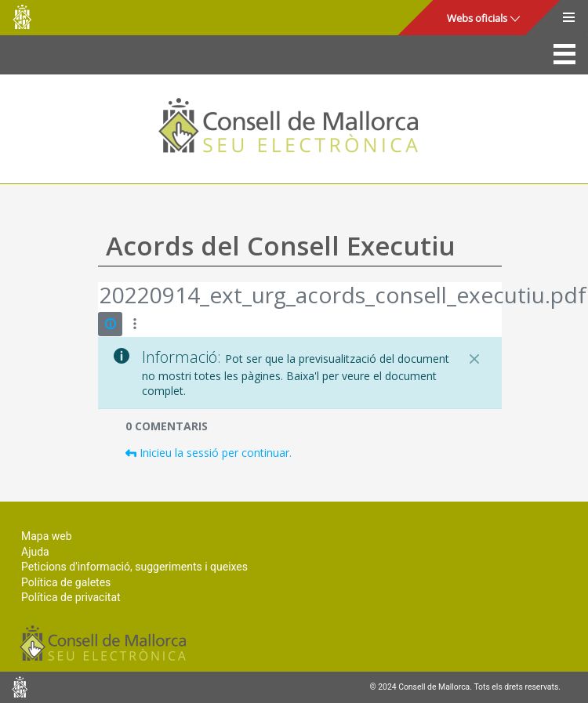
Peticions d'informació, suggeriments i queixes (134, 567)
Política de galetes (66, 582)
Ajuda (35, 552)
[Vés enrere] (99, 297)
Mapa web (47, 536)
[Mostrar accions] (134, 324)
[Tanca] (474, 359)
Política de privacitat (71, 597)
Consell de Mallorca (22, 17)
